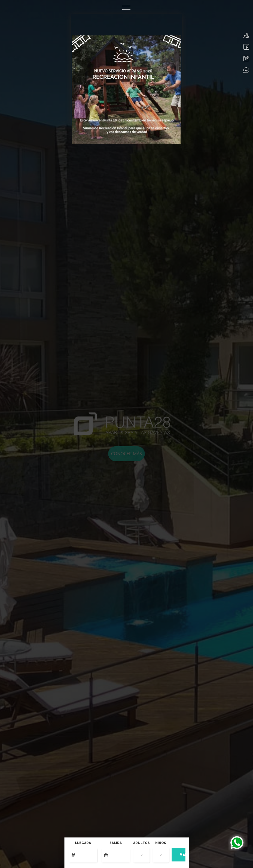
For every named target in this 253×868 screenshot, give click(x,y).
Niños (161, 843)
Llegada (83, 843)
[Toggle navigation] (126, 7)
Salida (116, 843)
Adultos (141, 843)
